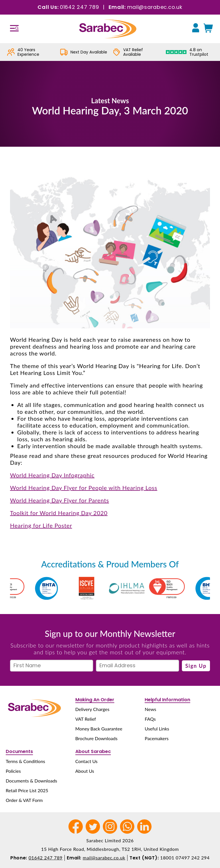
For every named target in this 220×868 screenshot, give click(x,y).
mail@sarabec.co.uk (155, 7)
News (150, 709)
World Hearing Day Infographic (52, 475)
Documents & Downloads (32, 781)
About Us (85, 771)
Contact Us (87, 761)
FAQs (150, 719)
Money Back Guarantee (99, 729)
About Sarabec (93, 751)
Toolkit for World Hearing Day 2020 (59, 513)
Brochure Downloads (96, 738)
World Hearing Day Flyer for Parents (59, 500)
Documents (19, 751)
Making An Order (95, 700)
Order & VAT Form (24, 800)
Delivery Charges (92, 709)
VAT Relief (86, 719)
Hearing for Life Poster (41, 525)
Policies (13, 771)
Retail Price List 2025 (27, 790)
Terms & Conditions (25, 761)
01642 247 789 (79, 7)
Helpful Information (167, 700)
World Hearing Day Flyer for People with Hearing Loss (84, 488)
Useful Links (157, 729)
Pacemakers (157, 738)
